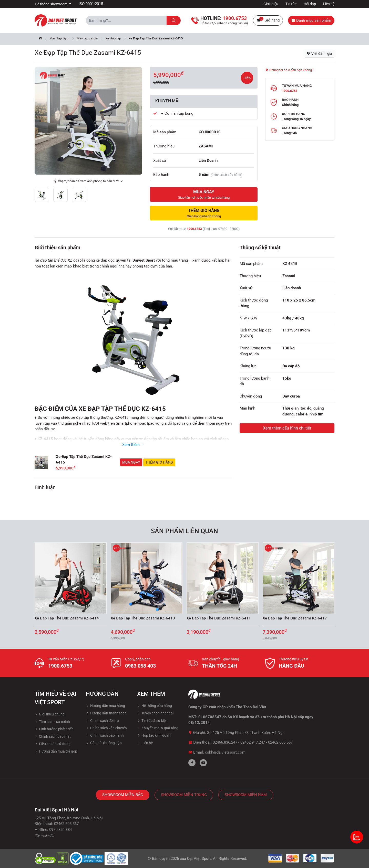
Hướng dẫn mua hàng (105, 706)
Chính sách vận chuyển (106, 728)
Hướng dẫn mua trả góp (56, 751)
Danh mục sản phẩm (311, 20)
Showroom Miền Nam (246, 795)
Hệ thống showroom (52, 4)
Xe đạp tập (113, 38)
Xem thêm (133, 445)
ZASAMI (206, 146)
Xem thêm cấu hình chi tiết (287, 428)
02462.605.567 (280, 742)
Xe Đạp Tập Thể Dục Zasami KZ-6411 (219, 618)
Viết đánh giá (320, 53)
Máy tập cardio (87, 38)
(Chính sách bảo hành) (226, 175)
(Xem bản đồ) (44, 835)
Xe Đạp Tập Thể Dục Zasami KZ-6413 (143, 618)
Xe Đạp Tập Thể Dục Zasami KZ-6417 (295, 618)
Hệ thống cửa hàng (155, 706)
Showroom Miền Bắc (123, 795)
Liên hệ (329, 4)
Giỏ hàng (268, 20)
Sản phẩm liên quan (184, 531)
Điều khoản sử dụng (53, 744)
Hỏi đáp (310, 4)
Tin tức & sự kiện (152, 721)
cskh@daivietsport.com (225, 752)
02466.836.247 (225, 742)
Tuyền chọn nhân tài (155, 713)
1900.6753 (194, 229)
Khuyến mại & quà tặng (158, 728)
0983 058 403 (140, 666)
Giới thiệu (271, 4)
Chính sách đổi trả (102, 721)
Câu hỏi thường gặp (104, 743)
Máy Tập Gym (59, 38)
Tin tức (291, 4)
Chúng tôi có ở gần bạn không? (289, 70)
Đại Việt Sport (199, 859)
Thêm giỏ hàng (159, 462)
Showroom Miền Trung (184, 795)
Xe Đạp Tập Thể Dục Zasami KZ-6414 (67, 618)
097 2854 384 (60, 830)
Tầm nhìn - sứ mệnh (52, 722)
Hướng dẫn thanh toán (106, 713)
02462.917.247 (253, 742)
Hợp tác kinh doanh (155, 735)
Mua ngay (131, 462)
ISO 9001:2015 (91, 4)
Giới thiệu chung (50, 714)
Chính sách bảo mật (53, 736)
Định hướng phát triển (54, 729)
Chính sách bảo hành (105, 735)
